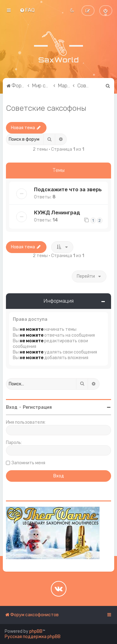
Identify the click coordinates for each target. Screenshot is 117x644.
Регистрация (37, 407)
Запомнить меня (28, 463)
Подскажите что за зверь (68, 189)
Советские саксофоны (46, 108)
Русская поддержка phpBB (33, 637)
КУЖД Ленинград (57, 212)
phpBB (36, 631)
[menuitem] (27, 10)
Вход (12, 407)
